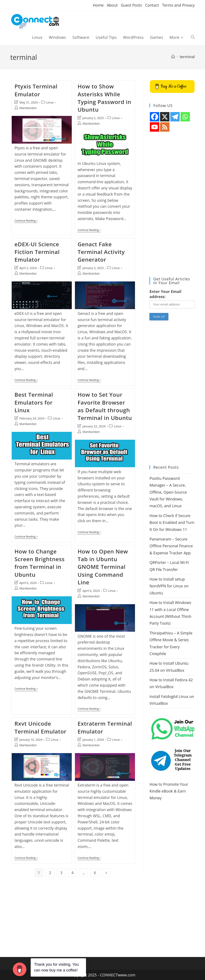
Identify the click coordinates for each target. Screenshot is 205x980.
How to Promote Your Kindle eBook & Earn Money (169, 791)
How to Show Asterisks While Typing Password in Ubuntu (104, 98)
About (112, 5)
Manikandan (28, 108)
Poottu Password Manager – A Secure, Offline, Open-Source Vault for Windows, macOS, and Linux (168, 492)
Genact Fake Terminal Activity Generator (101, 252)
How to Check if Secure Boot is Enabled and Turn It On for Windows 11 (172, 522)
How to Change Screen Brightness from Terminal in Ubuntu (40, 563)
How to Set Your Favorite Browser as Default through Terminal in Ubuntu (105, 407)
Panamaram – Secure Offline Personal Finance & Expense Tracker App (171, 546)
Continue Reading (26, 221)
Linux (50, 102)
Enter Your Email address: (165, 294)
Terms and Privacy (178, 5)
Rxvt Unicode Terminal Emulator (40, 728)
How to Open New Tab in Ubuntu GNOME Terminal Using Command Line (103, 567)
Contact (152, 5)
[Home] (173, 57)
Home (98, 5)
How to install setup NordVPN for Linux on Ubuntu (169, 586)
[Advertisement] (172, 205)
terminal (187, 57)
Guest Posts (131, 5)
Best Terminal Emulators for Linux (34, 403)
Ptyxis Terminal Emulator (36, 90)
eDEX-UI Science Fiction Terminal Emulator (37, 252)
